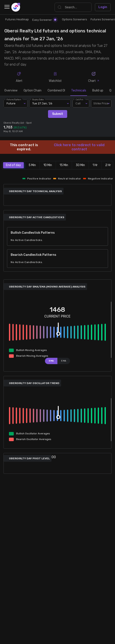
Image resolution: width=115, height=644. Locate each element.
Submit (58, 114)
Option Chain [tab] (33, 91)
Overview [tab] (11, 91)
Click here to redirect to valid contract (79, 147)
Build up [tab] (98, 91)
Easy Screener (44, 20)
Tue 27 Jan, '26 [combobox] (42, 103)
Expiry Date (38, 99)
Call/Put (79, 99)
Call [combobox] (78, 103)
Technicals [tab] (79, 91)
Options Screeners (75, 19)
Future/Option (14, 99)
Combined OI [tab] (56, 91)
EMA (64, 361)
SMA (51, 361)
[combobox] (101, 104)
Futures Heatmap (17, 19)
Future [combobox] (11, 103)
